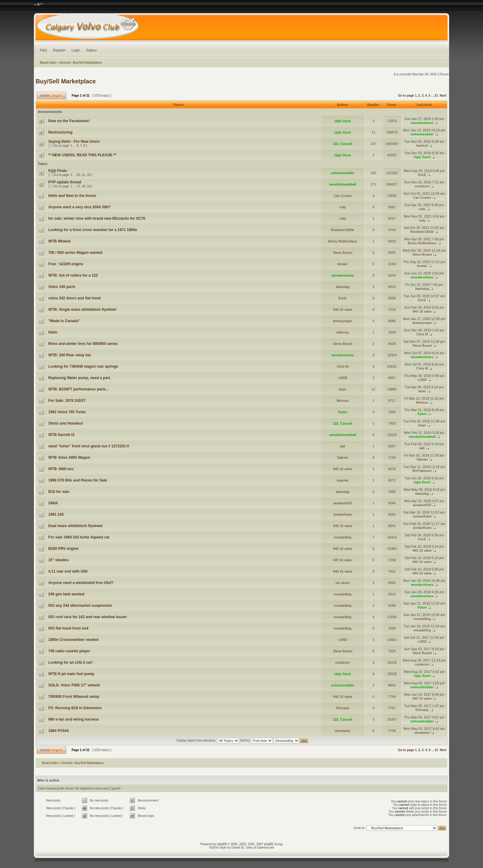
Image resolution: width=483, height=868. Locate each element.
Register (59, 50)
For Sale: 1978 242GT (67, 401)
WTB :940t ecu (61, 469)
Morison (343, 401)
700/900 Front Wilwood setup (74, 697)
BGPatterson (422, 471)
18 (84, 186)
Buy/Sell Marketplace (87, 63)
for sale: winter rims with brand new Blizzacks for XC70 (97, 218)
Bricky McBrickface (343, 241)
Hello (53, 332)
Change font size (38, 5)
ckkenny (343, 332)
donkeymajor (343, 321)
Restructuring (61, 132)
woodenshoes (422, 123)
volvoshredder (422, 134)
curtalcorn (422, 186)
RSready (343, 708)
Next (443, 96)
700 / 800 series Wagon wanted (75, 253)
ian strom (343, 583)
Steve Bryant (343, 253)
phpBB (222, 844)
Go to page (406, 96)
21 (436, 96)
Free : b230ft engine (66, 264)
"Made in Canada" (64, 321)
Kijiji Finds (58, 171)
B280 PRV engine (63, 549)
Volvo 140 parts (62, 287)
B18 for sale (59, 492)
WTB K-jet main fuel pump (71, 674)
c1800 (343, 378)
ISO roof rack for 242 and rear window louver (88, 617)
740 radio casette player (69, 651)
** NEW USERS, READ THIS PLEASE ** (82, 155)
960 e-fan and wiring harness (74, 719)
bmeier (343, 264)
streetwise (343, 731)
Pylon (343, 412)
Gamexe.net (265, 848)
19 (89, 186)
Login (76, 50)
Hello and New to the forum (72, 196)
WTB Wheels (60, 241)
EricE (422, 175)
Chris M (422, 334)
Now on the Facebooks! (69, 121)
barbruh (422, 146)
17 (78, 186)
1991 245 (56, 514)
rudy (343, 207)
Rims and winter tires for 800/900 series (83, 344)
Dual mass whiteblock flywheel (75, 526)
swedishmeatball (343, 184)
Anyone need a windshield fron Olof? (81, 583)
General (65, 63)
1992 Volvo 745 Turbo (67, 412)
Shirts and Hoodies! (66, 423)
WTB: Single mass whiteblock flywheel (82, 310)
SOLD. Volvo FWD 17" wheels (74, 685)
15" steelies (59, 560)
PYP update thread (65, 182)
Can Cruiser (343, 196)
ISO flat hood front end (68, 628)
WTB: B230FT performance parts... (79, 389)
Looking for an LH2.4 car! (71, 662)
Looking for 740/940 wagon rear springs (83, 366)
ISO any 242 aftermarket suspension (80, 606)
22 (89, 175)
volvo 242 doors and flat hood (75, 298)
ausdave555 (343, 503)
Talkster (343, 458)
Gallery (92, 50)
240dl (53, 503)
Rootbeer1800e (343, 230)
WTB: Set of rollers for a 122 (73, 275)
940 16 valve (343, 310)
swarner (343, 480)
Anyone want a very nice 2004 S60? (79, 207)
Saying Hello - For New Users (74, 142)
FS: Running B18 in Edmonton (75, 708)
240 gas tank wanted (66, 594)
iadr (343, 446)
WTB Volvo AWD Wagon (69, 458)
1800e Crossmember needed (73, 640)
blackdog (343, 287)
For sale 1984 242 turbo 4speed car (79, 537)
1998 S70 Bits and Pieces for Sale (78, 480)
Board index (48, 63)
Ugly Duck (343, 121)
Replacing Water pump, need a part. (80, 378)
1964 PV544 (59, 731)
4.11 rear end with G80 (68, 571)
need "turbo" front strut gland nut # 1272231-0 (89, 446)
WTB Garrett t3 (61, 435)
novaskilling (343, 537)
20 (78, 175)
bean (343, 389)
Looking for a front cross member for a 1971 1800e (93, 230)
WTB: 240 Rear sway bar (70, 355)
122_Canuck (343, 144)
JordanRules (343, 514)
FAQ (43, 50)
